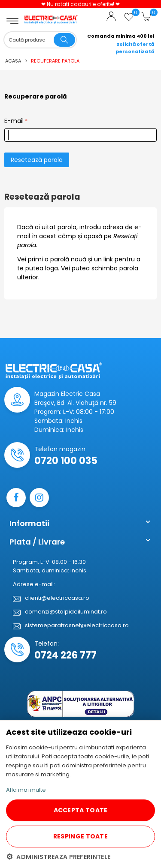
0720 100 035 (66, 461)
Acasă (13, 61)
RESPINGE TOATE (80, 836)
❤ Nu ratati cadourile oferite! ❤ (80, 4)
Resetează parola (37, 160)
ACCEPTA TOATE (81, 810)
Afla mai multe (26, 790)
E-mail (14, 121)
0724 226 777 (65, 655)
